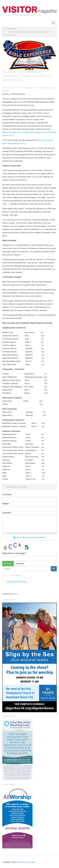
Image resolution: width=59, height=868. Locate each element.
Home (14, 29)
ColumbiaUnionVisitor (17, 582)
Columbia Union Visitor (26, 862)
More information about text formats (29, 537)
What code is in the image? (15, 553)
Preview (20, 564)
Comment (7, 513)
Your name (7, 495)
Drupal (15, 594)
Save (8, 564)
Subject (6, 504)
